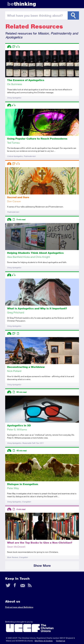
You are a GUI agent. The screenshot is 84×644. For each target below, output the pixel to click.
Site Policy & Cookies (44, 641)
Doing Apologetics (14, 98)
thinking (22, 4)
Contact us (61, 641)
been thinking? (35, 15)
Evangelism (27, 502)
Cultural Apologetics (15, 156)
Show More (42, 565)
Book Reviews (13, 557)
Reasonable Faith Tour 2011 (33, 443)
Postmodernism (30, 156)
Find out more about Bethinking (19, 607)
